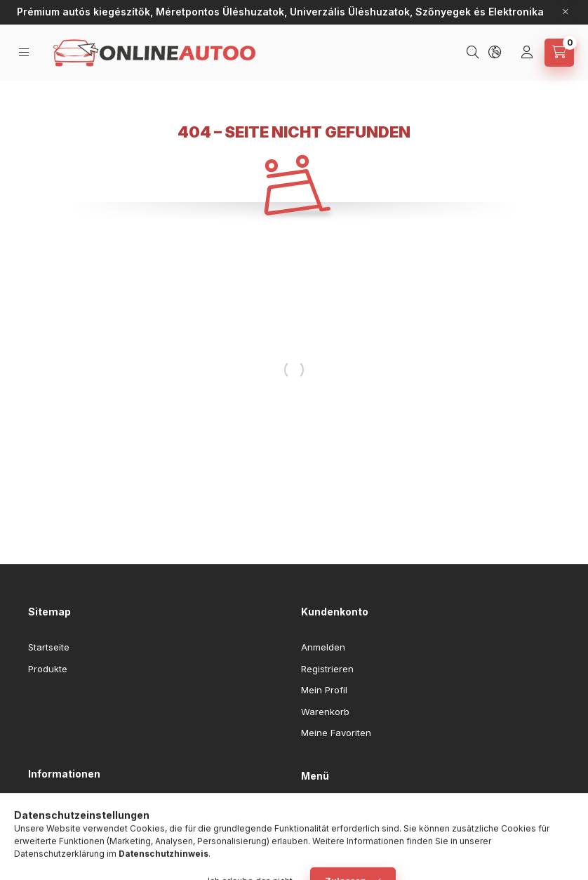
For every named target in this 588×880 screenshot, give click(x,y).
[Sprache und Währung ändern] (496, 53)
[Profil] (528, 53)
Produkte (48, 669)
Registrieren (327, 669)
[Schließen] (566, 12)
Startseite (49, 647)
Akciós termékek (338, 833)
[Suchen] (474, 53)
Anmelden (323, 647)
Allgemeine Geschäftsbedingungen (106, 809)
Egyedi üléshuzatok (343, 812)
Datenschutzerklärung (77, 830)
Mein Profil (324, 690)
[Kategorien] (25, 52)
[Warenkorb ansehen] (559, 53)
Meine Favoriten (336, 733)
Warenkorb (325, 712)
